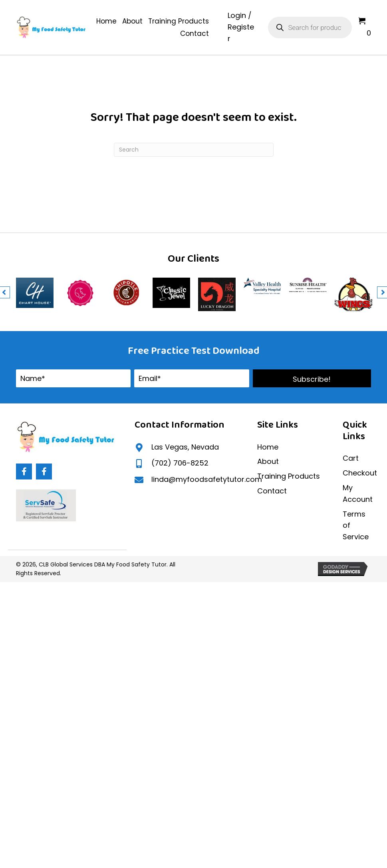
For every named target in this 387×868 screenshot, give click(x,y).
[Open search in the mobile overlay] (310, 28)
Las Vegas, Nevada (185, 447)
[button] (312, 378)
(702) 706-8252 (180, 463)
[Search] (194, 150)
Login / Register (241, 27)
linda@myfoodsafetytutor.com (207, 479)
